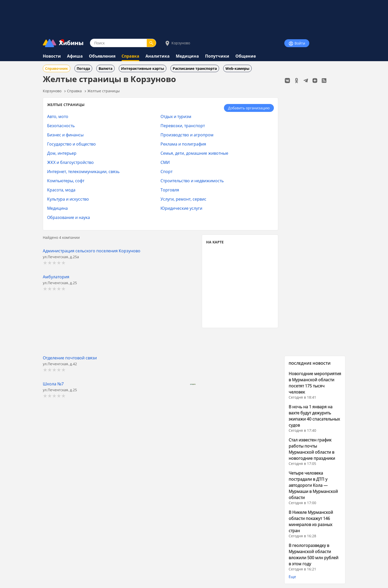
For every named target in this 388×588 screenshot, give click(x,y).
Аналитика (158, 56)
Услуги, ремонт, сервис (183, 199)
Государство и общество (71, 144)
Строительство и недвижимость (192, 181)
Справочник (57, 68)
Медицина (187, 56)
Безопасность (61, 126)
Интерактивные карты (143, 68)
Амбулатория (56, 277)
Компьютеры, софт (66, 181)
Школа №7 (53, 384)
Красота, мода (61, 190)
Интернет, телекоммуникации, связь (83, 171)
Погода (83, 68)
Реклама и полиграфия (183, 144)
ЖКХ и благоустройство (70, 162)
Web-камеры (237, 68)
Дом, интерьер (62, 153)
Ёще (292, 577)
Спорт (166, 171)
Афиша (75, 56)
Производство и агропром (187, 135)
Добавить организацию (249, 108)
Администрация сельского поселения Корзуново (92, 251)
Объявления (102, 56)
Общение (246, 56)
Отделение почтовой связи (70, 358)
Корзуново (177, 43)
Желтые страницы (104, 91)
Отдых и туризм (176, 116)
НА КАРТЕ (215, 242)
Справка (130, 56)
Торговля (170, 190)
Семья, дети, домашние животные (194, 153)
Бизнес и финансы (65, 135)
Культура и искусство (68, 199)
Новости (52, 56)
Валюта (105, 68)
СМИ (165, 162)
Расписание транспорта (195, 68)
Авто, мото (58, 116)
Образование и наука (69, 217)
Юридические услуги (181, 208)
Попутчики (217, 56)
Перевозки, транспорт (183, 126)
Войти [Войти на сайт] (297, 43)
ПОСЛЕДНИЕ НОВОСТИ (310, 363)
